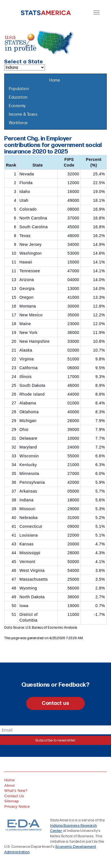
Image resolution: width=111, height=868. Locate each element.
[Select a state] (25, 68)
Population (19, 89)
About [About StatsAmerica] (9, 785)
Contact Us (14, 796)
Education (18, 97)
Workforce (18, 123)
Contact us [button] (55, 703)
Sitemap (12, 801)
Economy (17, 106)
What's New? (16, 791)
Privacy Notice (17, 806)
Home (55, 80)
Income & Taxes (23, 114)
